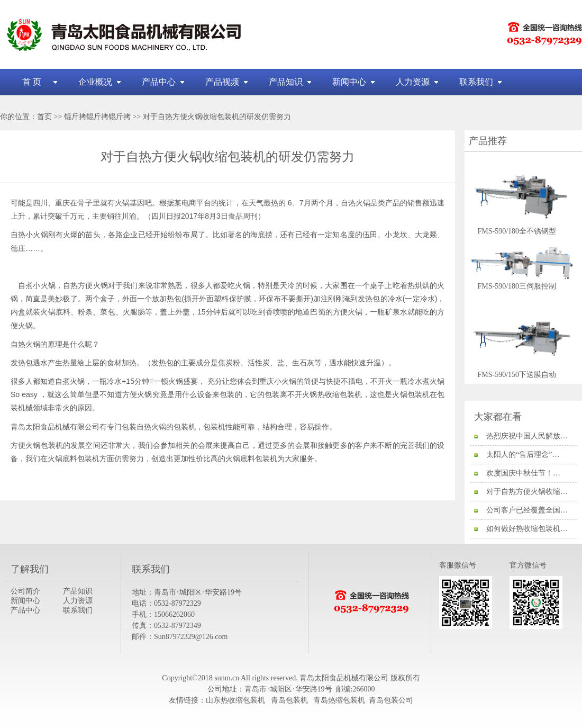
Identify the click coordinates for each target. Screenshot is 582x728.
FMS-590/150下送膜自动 (523, 371)
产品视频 (222, 82)
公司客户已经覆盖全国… (527, 510)
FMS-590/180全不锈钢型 (523, 228)
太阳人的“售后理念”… (523, 455)
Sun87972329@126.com (191, 637)
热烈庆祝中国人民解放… (527, 436)
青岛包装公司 (391, 700)
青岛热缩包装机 (339, 700)
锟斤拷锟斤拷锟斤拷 (97, 117)
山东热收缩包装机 (237, 700)
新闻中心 (349, 82)
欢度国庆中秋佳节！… (523, 473)
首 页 (32, 82)
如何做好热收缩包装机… (527, 529)
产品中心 (159, 82)
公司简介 (25, 591)
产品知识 (286, 82)
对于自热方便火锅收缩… (527, 492)
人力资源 (413, 82)
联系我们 (476, 82)
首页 (44, 117)
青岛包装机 (289, 700)
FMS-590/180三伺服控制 (523, 283)
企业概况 (95, 82)
